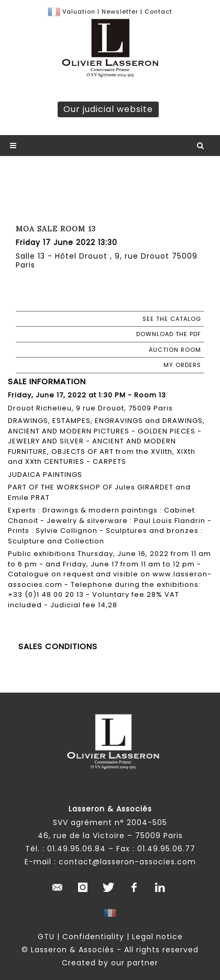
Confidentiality (93, 937)
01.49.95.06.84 (76, 849)
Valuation (79, 12)
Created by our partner (110, 963)
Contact (158, 12)
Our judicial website (108, 109)
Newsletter (119, 12)
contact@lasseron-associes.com (127, 862)
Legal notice (157, 937)
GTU (46, 937)
